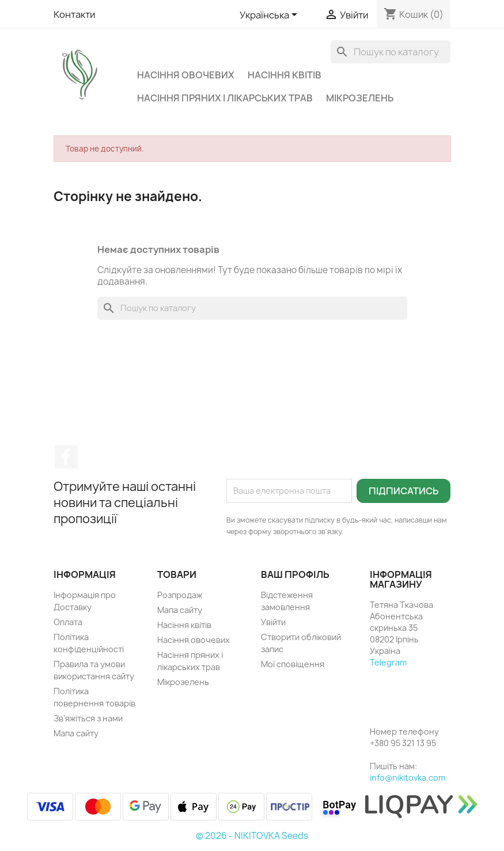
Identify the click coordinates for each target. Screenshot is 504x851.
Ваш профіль (295, 574)
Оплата (68, 622)
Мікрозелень (360, 98)
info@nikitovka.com (408, 778)
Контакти (74, 14)
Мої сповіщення (293, 664)
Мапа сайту (76, 733)
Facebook (66, 457)
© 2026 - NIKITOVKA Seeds (252, 836)
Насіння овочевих (186, 75)
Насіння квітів (285, 75)
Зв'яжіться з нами (88, 718)
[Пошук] (391, 52)
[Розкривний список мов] (270, 16)
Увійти (273, 622)
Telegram (388, 662)
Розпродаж (180, 595)
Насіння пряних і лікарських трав (225, 98)
